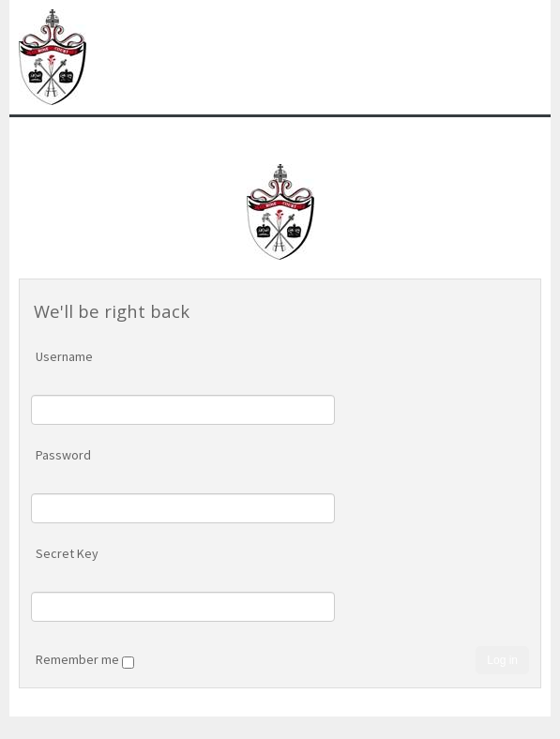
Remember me (85, 660)
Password (63, 455)
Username (64, 356)
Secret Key (67, 553)
